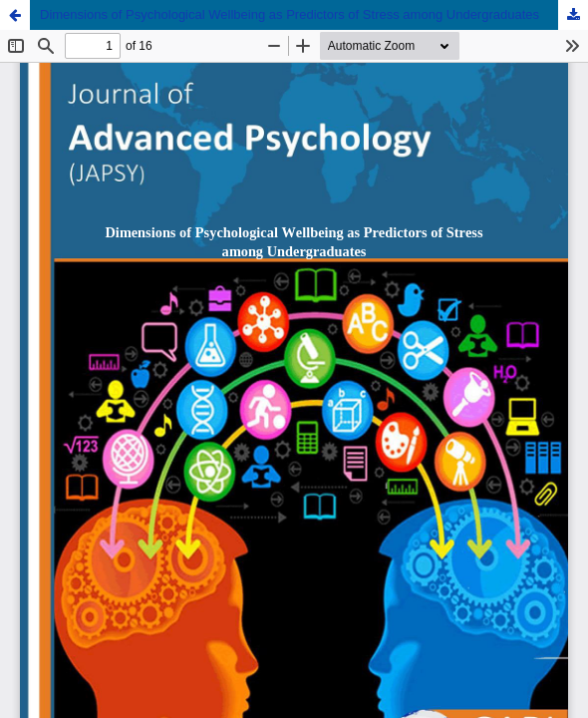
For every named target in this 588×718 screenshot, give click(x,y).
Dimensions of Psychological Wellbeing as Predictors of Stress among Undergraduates (290, 14)
